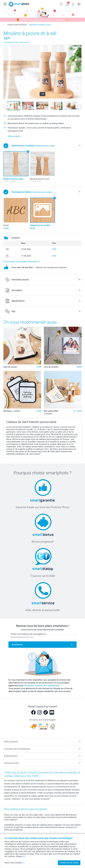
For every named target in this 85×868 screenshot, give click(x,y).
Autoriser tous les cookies (69, 863)
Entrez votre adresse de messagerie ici (29, 634)
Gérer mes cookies (15, 863)
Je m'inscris (17, 645)
